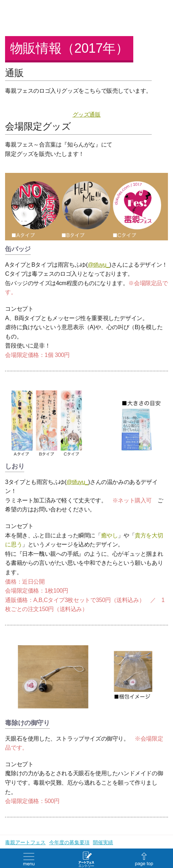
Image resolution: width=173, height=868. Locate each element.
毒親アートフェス (25, 842)
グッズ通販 (87, 115)
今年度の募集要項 (69, 842)
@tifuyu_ (99, 265)
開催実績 (103, 842)
